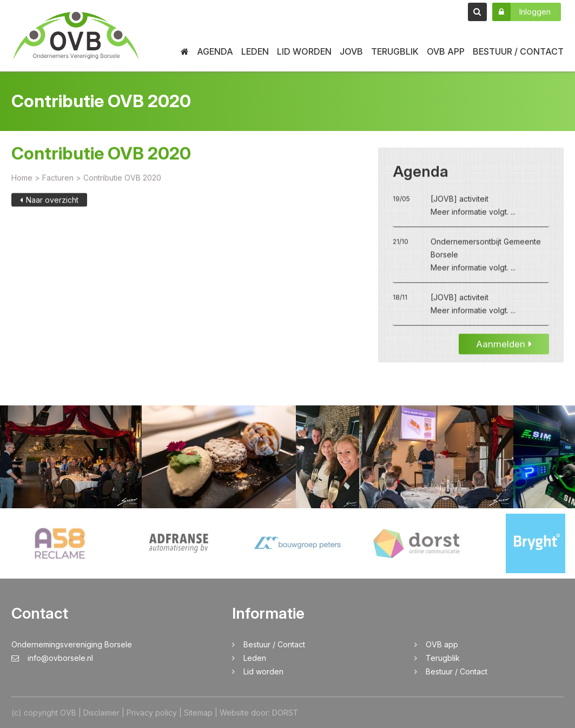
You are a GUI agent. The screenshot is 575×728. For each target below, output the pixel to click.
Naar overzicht (49, 203)
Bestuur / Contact (518, 51)
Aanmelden (504, 347)
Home (22, 181)
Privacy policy (152, 713)
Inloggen (521, 12)
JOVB (351, 51)
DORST (285, 713)
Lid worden (304, 51)
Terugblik (395, 51)
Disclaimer (101, 713)
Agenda (215, 51)
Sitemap (198, 713)
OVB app (446, 51)
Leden (255, 51)
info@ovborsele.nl (52, 658)
